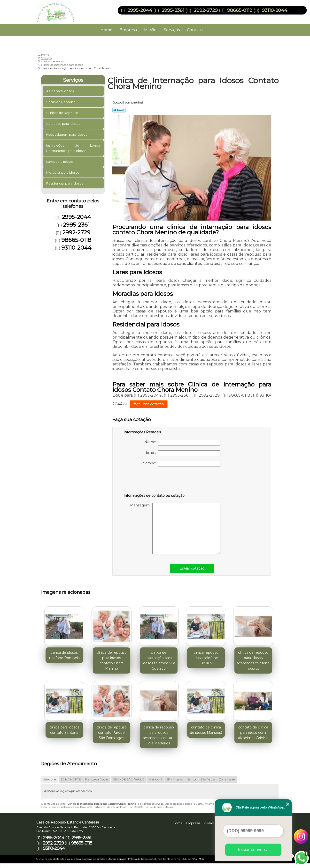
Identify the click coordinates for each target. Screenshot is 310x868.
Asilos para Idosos (60, 91)
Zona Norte (227, 779)
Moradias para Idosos (63, 172)
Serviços (172, 30)
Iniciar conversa (253, 850)
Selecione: (50, 779)
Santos (192, 779)
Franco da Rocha (97, 779)
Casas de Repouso (61, 102)
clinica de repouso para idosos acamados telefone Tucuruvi (253, 660)
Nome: (182, 443)
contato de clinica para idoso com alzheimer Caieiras (253, 733)
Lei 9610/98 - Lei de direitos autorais (151, 807)
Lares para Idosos (60, 162)
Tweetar (119, 110)
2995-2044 (140, 10)
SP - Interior (175, 779)
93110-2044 (275, 10)
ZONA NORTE (71, 779)
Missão (150, 30)
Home (106, 30)
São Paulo (208, 779)
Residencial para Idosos (65, 183)
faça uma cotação (149, 404)
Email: (183, 453)
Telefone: (181, 464)
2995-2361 (173, 10)
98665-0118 (240, 10)
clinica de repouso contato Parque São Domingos (112, 733)
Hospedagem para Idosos (67, 134)
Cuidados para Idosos (63, 124)
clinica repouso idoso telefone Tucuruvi (206, 658)
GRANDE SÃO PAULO (129, 779)
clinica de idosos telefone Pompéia (64, 655)
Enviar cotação (192, 568)
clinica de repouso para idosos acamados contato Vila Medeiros (159, 735)
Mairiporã (155, 779)
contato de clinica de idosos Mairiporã (206, 730)
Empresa (128, 30)
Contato (195, 30)
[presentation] (154, 481)
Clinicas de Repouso (63, 113)
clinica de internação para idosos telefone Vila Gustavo (159, 660)
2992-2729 (206, 10)
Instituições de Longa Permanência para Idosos (73, 148)
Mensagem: (175, 529)
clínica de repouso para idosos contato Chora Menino (112, 660)
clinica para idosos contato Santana (64, 730)
